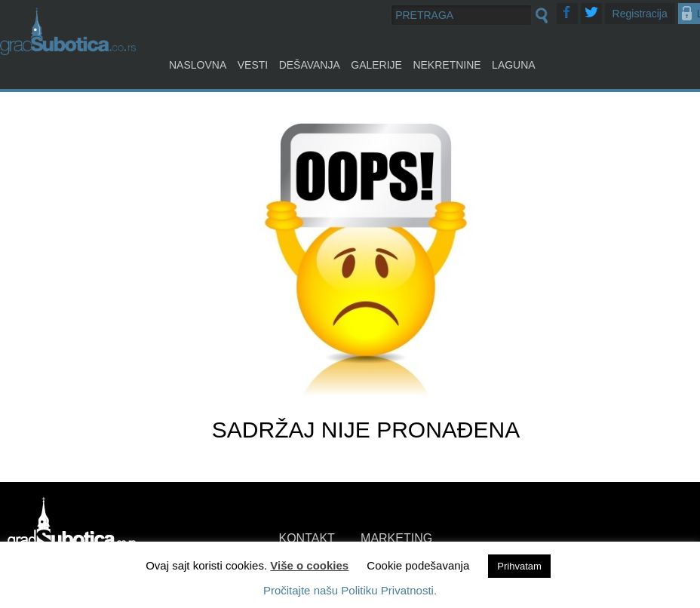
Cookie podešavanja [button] (418, 565)
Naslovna (198, 65)
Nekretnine (447, 65)
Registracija (640, 14)
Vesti (253, 65)
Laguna (514, 65)
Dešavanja (310, 65)
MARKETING (396, 538)
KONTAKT (307, 538)
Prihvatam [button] (519, 566)
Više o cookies (309, 565)
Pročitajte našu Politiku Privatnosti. (350, 590)
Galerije (376, 65)
